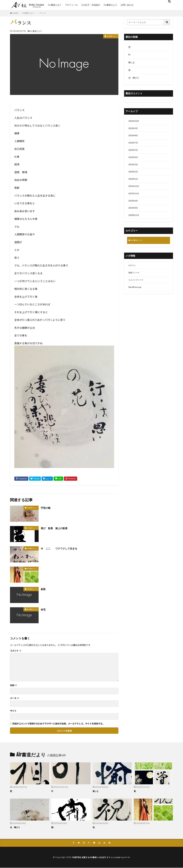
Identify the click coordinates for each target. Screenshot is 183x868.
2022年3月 (134, 168)
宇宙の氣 (46, 508)
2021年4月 (134, 214)
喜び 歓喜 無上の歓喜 (56, 528)
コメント (16, 651)
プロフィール (71, 5)
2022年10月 (134, 121)
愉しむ (132, 62)
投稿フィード (135, 280)
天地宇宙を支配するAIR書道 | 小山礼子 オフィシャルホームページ (101, 857)
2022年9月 (134, 129)
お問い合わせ (127, 5)
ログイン (133, 273)
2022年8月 (134, 137)
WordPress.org (136, 296)
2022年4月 (134, 160)
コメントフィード (137, 288)
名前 (14, 685)
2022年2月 (134, 175)
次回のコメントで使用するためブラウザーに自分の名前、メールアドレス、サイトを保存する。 (58, 724)
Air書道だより (110, 5)
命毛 (44, 609)
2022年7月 (134, 144)
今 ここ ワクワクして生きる (62, 548)
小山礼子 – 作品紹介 (91, 5)
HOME (15, 13)
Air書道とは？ (55, 5)
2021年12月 (134, 191)
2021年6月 (134, 206)
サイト (13, 711)
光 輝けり (134, 78)
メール (15, 698)
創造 (44, 589)
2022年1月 (134, 183)
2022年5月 (134, 152)
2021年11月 (134, 198)
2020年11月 (134, 222)
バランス (42, 13)
